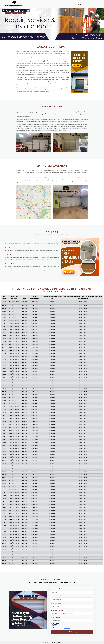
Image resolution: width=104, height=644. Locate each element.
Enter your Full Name (58, 589)
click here (67, 628)
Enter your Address (57, 610)
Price (97, 4)
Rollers (91, 4)
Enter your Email (56, 596)
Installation (69, 4)
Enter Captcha (56, 617)
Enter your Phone (56, 603)
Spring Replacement (81, 4)
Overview (61, 4)
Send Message (72, 632)
